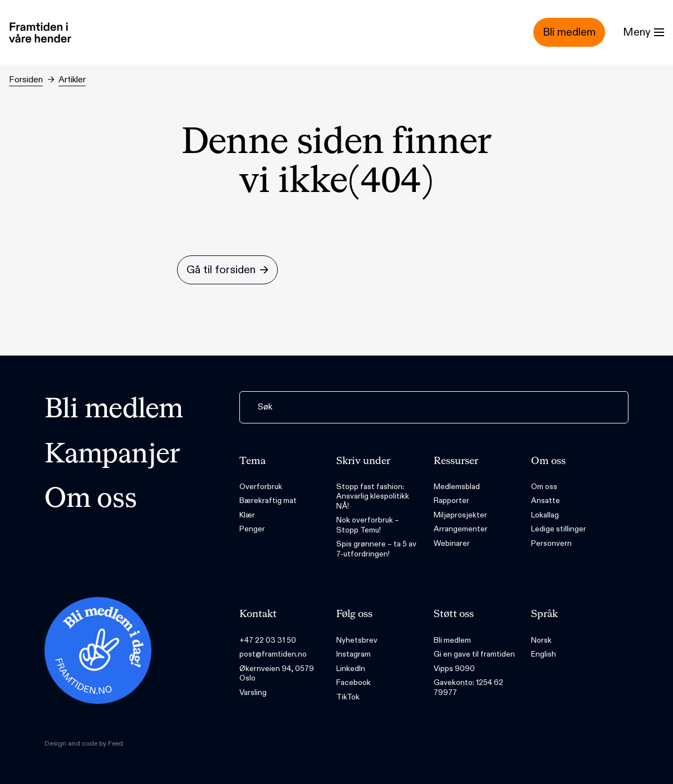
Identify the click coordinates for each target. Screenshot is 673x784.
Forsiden (26, 80)
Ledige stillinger (559, 529)
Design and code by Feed (84, 743)
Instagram (353, 654)
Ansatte (546, 501)
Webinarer (452, 543)
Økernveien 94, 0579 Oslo (277, 674)
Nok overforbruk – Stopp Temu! (368, 525)
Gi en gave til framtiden (474, 654)
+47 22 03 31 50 (268, 640)
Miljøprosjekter (460, 515)
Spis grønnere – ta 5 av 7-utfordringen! (376, 549)
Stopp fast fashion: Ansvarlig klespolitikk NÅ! (373, 496)
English (544, 654)
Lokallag (545, 515)
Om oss (91, 500)
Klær (247, 515)
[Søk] (434, 407)
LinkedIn (351, 669)
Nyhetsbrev (357, 640)
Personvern (551, 543)
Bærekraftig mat (268, 501)
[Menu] (643, 32)
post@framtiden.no (273, 654)
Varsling (253, 692)
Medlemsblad (457, 487)
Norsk (541, 640)
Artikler (72, 80)
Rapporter (451, 501)
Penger (252, 529)
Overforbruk (261, 487)
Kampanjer (112, 455)
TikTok (348, 697)
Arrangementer (461, 529)
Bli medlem (114, 410)
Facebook (353, 682)
